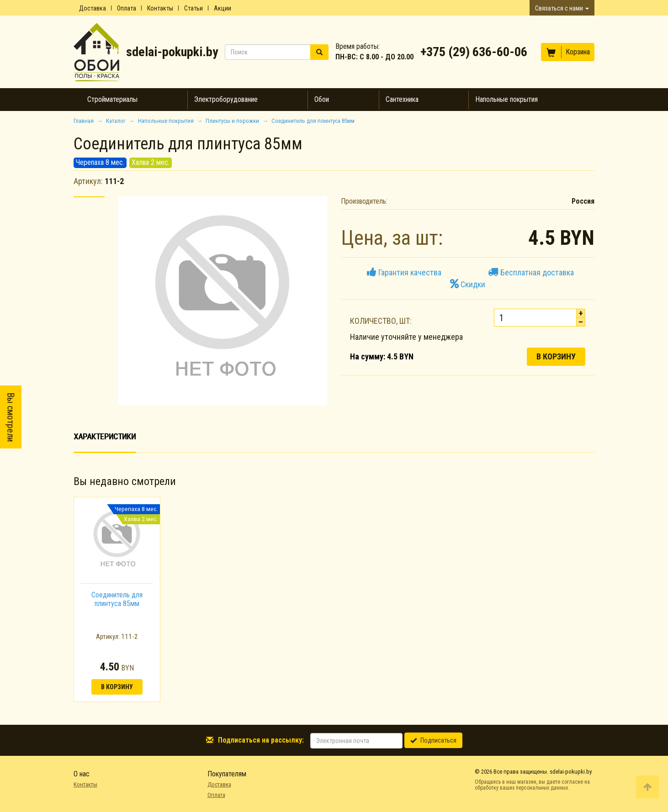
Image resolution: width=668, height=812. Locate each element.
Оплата (127, 8)
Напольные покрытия (506, 99)
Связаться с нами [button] (562, 8)
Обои (322, 99)
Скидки (468, 284)
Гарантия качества (404, 272)
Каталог (116, 121)
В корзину (556, 356)
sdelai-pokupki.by (172, 52)
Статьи (194, 8)
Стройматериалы (112, 99)
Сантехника (402, 99)
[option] (117, 599)
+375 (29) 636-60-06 (474, 52)
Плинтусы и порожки (232, 121)
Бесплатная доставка (531, 272)
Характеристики (105, 436)
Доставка (93, 8)
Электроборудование (226, 99)
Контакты (160, 8)
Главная (84, 121)
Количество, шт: (381, 321)
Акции (223, 8)
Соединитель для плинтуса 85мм (117, 599)
